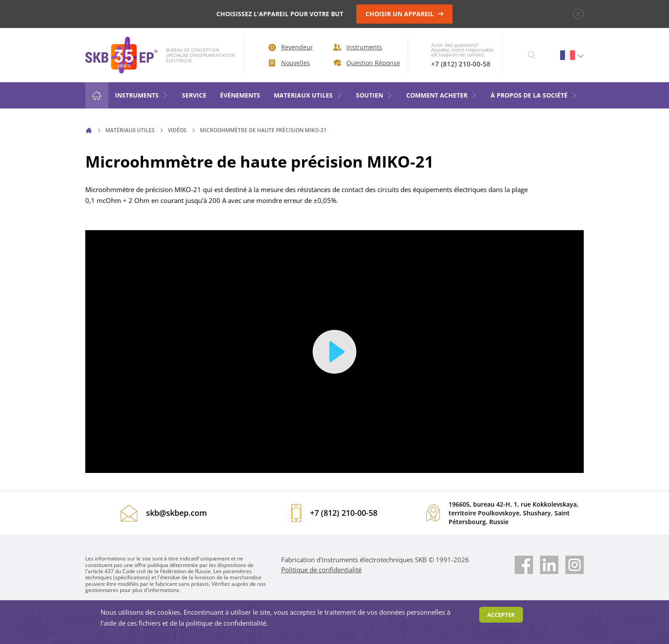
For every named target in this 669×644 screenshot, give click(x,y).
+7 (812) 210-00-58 (461, 64)
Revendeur (291, 47)
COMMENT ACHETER (442, 95)
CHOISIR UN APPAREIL (405, 14)
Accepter (501, 615)
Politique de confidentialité (321, 570)
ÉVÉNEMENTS (240, 95)
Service (194, 95)
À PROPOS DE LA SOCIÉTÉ (534, 95)
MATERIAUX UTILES (308, 95)
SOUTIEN (374, 95)
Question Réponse (364, 63)
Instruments (358, 47)
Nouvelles (289, 63)
